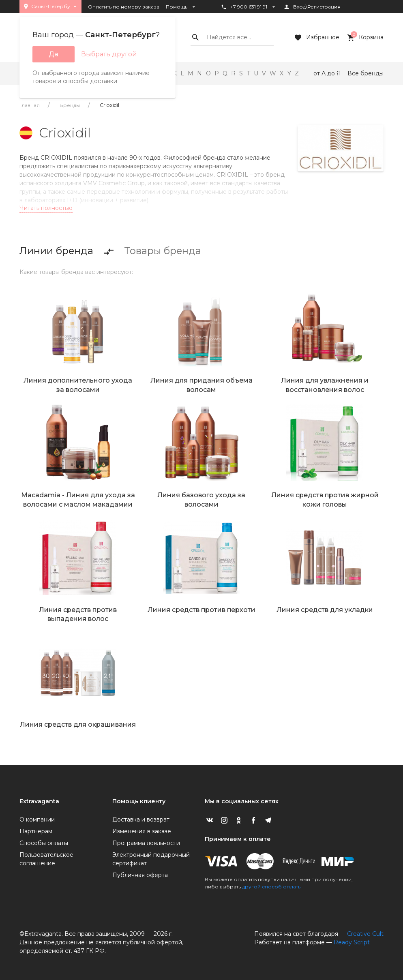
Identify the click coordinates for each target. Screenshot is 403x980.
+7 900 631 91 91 (249, 7)
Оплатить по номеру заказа (124, 7)
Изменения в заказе (142, 831)
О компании (37, 820)
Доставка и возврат (141, 820)
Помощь (181, 7)
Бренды (70, 105)
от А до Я (327, 73)
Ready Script (352, 942)
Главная (30, 105)
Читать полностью (46, 208)
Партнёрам (36, 831)
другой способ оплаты (272, 887)
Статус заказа (243, 21)
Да (54, 54)
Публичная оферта (140, 875)
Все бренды (365, 73)
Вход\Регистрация (312, 7)
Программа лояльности (146, 843)
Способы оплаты (44, 843)
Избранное (316, 38)
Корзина (365, 38)
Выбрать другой (109, 54)
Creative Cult (365, 934)
